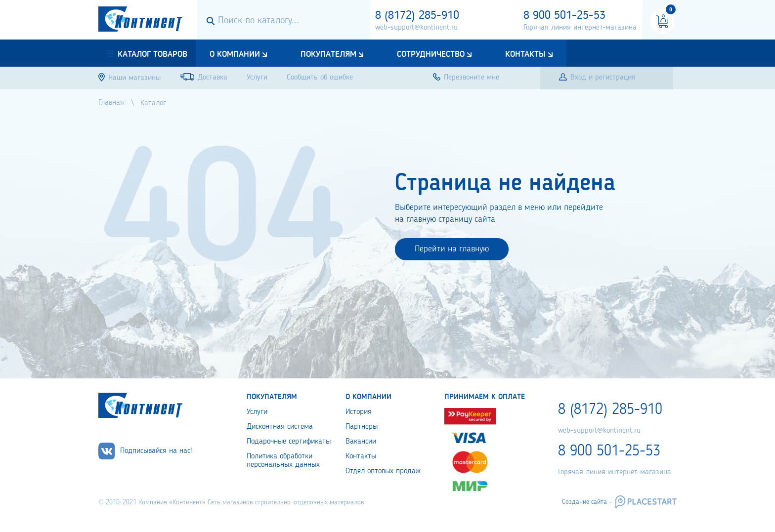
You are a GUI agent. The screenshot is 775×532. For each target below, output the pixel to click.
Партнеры (362, 427)
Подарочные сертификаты (289, 442)
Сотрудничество (431, 54)
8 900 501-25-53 (564, 16)
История (359, 412)
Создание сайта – (587, 502)
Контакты (525, 54)
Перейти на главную (452, 249)
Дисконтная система (280, 427)
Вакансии (361, 442)
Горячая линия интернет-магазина (580, 28)
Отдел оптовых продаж (383, 471)
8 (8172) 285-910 (417, 16)
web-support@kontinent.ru (416, 28)
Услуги (257, 412)
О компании (235, 54)
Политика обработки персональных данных (283, 461)
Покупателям (328, 54)
